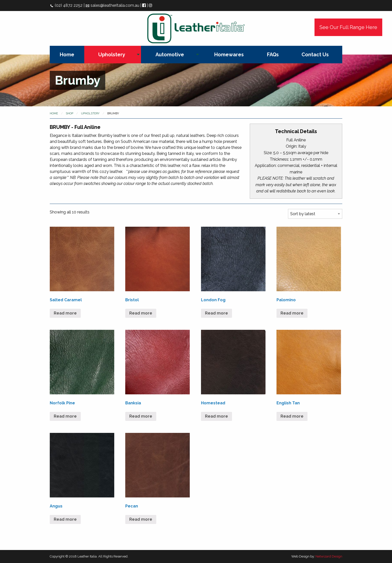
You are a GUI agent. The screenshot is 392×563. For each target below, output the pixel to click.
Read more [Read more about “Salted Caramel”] (65, 313)
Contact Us (315, 55)
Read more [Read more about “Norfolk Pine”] (65, 416)
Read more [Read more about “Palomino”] (292, 313)
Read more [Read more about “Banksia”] (141, 416)
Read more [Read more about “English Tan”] (292, 416)
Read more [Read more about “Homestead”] (216, 416)
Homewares (229, 55)
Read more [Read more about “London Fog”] (216, 313)
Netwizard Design (329, 556)
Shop (69, 113)
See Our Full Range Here (348, 27)
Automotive (170, 55)
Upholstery (112, 55)
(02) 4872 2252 (66, 5)
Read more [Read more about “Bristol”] (141, 313)
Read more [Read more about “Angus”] (65, 519)
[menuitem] (67, 55)
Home (67, 55)
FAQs (273, 55)
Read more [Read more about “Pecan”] (141, 519)
